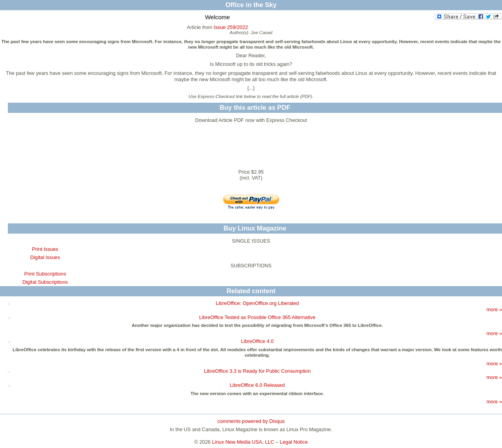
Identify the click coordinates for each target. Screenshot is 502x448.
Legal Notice (294, 442)
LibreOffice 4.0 (257, 341)
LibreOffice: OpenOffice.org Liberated (257, 303)
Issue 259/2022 (231, 27)
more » (494, 309)
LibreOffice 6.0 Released (257, 385)
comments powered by (251, 421)
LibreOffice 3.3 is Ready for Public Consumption (257, 371)
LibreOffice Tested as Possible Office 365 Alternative (257, 317)
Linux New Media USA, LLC (243, 442)
